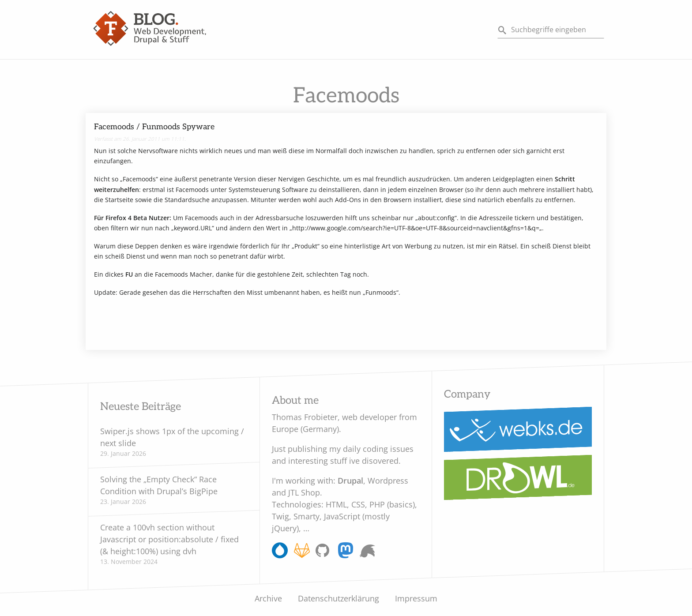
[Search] (551, 30)
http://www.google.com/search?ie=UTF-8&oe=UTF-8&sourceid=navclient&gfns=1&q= (416, 228)
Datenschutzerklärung (338, 598)
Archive (268, 598)
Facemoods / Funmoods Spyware (154, 127)
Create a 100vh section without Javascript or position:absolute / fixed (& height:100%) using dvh (169, 539)
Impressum (416, 598)
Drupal (350, 481)
